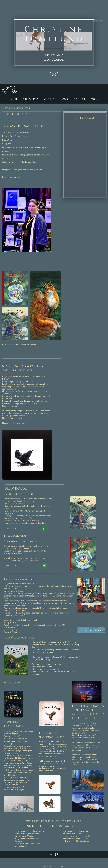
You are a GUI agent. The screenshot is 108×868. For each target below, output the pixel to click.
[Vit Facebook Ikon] (51, 854)
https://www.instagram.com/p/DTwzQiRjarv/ (22, 170)
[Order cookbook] (91, 630)
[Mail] (45, 529)
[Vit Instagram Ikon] (57, 854)
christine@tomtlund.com (42, 667)
